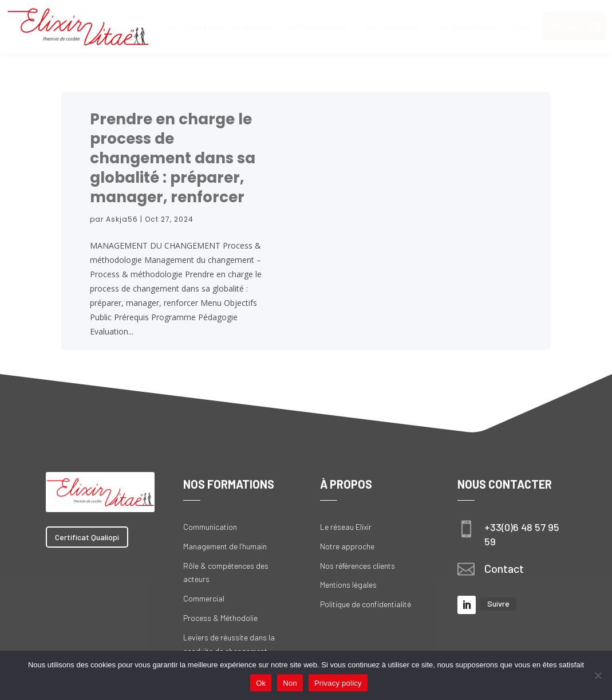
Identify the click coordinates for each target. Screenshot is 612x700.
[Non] (598, 675)
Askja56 (122, 219)
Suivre (498, 603)
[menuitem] (219, 26)
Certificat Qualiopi (87, 537)
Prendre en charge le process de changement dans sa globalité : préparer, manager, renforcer (173, 158)
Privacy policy (338, 683)
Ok (261, 683)
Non (290, 683)
